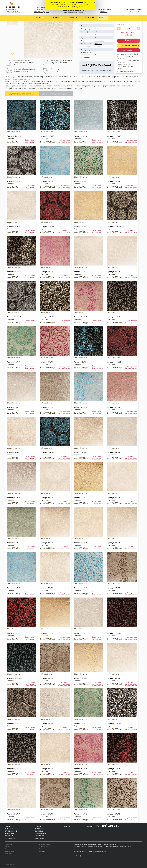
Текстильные (10, 838)
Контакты (42, 851)
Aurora (97, 23)
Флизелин (98, 44)
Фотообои (9, 829)
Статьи (7, 849)
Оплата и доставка (45, 844)
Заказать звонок (13, 11)
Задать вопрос (31, 140)
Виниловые (10, 834)
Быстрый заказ (129, 50)
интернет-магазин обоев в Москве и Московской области (99, 844)
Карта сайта (9, 854)
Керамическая (40, 834)
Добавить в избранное (130, 45)
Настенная (39, 831)
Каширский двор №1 (42, 12)
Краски (73, 18)
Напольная (39, 829)
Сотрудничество (44, 847)
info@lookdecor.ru (12, 9)
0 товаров (104, 12)
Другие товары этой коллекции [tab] (22, 94)
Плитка (56, 18)
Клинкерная (39, 836)
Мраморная (39, 838)
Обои (39, 18)
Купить (130, 41)
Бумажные (9, 836)
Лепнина (90, 18)
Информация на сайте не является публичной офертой (96, 70)
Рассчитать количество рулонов (129, 33)
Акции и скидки (9, 851)
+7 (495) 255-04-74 (12, 7)
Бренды (42, 849)
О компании (9, 844)
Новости (7, 847)
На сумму (134, 12)
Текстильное (99, 41)
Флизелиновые (11, 831)
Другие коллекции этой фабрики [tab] (56, 94)
